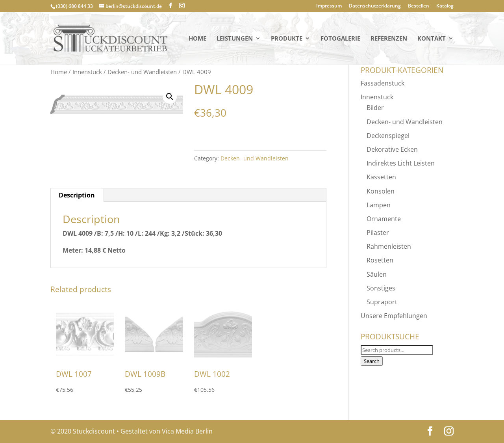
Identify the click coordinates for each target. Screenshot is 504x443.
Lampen (379, 205)
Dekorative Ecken (392, 149)
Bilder (375, 108)
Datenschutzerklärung (375, 6)
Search (372, 361)
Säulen (377, 274)
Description (77, 195)
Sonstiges (381, 288)
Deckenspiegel (388, 136)
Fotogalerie (340, 39)
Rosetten (380, 260)
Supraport (382, 302)
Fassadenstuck (383, 83)
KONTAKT (432, 39)
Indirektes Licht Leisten (401, 163)
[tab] (77, 195)
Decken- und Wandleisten (142, 72)
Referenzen (389, 39)
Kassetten (381, 177)
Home (197, 39)
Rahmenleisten (389, 246)
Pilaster (378, 233)
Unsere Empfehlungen (394, 316)
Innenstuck (87, 72)
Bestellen (419, 6)
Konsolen (381, 191)
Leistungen (235, 39)
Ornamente (384, 219)
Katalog (445, 6)
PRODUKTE (287, 39)
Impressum (329, 6)
